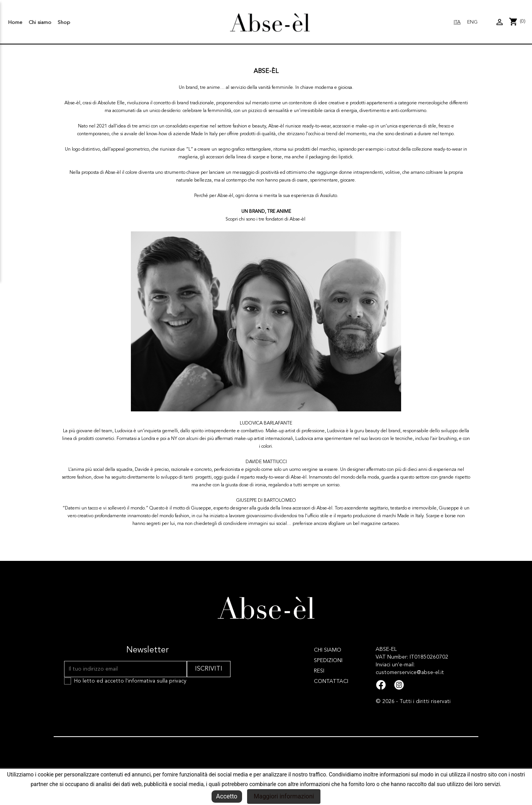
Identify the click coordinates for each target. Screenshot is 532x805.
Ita (457, 22)
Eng (472, 22)
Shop (64, 23)
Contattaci (331, 681)
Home (15, 23)
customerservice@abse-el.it (410, 673)
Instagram (399, 685)
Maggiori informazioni (284, 796)
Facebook (381, 685)
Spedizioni (328, 661)
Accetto (227, 796)
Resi (319, 671)
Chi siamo (40, 23)
